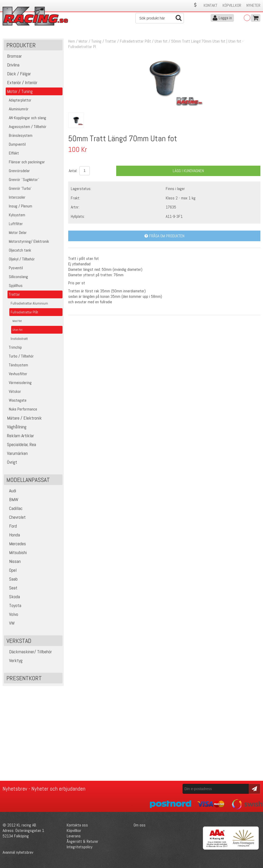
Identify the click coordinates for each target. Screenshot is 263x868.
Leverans (74, 836)
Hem (72, 41)
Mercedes (16, 544)
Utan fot (161, 41)
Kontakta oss (77, 825)
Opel (11, 570)
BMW (12, 499)
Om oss (140, 825)
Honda (13, 535)
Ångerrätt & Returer (82, 841)
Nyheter (253, 5)
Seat (11, 588)
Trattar (111, 41)
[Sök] (160, 18)
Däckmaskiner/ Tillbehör (29, 652)
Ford (11, 526)
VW (10, 623)
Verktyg (14, 660)
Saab (11, 579)
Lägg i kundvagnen (188, 171)
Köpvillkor (232, 5)
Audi (11, 491)
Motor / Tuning (90, 41)
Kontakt (210, 5)
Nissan (13, 561)
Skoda (13, 597)
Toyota (13, 605)
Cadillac (14, 508)
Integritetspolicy (79, 847)
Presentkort (24, 678)
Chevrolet (15, 517)
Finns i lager (175, 189)
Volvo (12, 614)
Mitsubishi (16, 552)
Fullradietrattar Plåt (135, 41)
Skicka (254, 788)
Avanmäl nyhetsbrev (18, 852)
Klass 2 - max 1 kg (181, 198)
